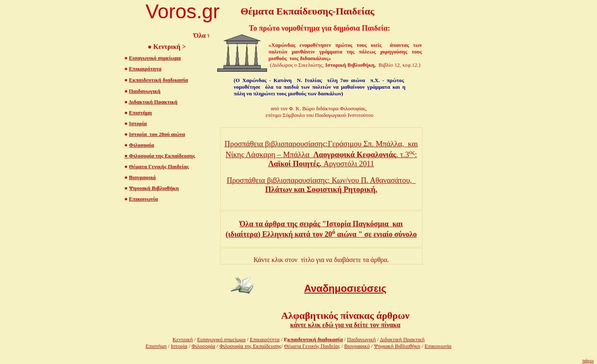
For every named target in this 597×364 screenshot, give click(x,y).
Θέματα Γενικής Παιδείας (159, 166)
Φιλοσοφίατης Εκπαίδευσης (250, 346)
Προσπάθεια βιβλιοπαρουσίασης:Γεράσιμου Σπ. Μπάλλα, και (321, 144)
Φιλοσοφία (142, 145)
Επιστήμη (140, 113)
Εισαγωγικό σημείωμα (155, 58)
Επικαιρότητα (145, 69)
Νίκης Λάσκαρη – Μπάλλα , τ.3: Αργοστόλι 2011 (321, 159)
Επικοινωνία (143, 199)
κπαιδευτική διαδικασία (315, 339)
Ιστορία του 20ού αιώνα (157, 134)
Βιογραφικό (142, 177)
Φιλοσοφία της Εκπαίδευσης (160, 156)
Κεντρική (183, 339)
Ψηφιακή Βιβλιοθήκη (154, 188)
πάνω (588, 360)
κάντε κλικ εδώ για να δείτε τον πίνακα (345, 325)
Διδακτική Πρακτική (153, 102)
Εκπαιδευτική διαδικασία (159, 80)
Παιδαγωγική (145, 91)
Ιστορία (138, 123)
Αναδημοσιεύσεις (346, 288)
